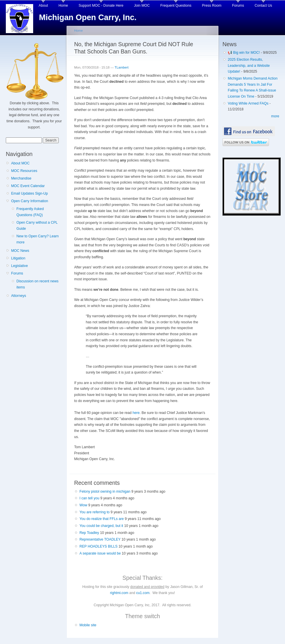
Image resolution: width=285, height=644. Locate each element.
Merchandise (21, 178)
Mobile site (88, 625)
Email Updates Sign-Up (29, 193)
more (275, 116)
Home (63, 6)
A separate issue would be (100, 553)
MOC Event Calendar (28, 186)
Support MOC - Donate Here (101, 6)
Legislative (19, 266)
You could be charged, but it (101, 526)
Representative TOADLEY (100, 539)
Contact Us (263, 6)
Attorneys (18, 296)
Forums (238, 6)
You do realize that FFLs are (101, 519)
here (136, 413)
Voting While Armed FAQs (248, 103)
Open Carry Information (30, 201)
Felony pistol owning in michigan (105, 491)
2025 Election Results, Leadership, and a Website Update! (249, 66)
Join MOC (142, 6)
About (43, 6)
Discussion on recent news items (37, 284)
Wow (83, 505)
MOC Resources (24, 171)
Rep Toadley (89, 533)
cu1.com (143, 593)
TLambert (122, 67)
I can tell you (89, 498)
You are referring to (95, 512)
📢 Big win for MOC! (244, 53)
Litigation (18, 258)
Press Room (212, 6)
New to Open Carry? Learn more (37, 239)
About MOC (20, 163)
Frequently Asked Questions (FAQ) (30, 212)
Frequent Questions (176, 6)
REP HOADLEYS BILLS (98, 546)
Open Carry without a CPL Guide (37, 226)
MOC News (20, 251)
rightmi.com (119, 593)
